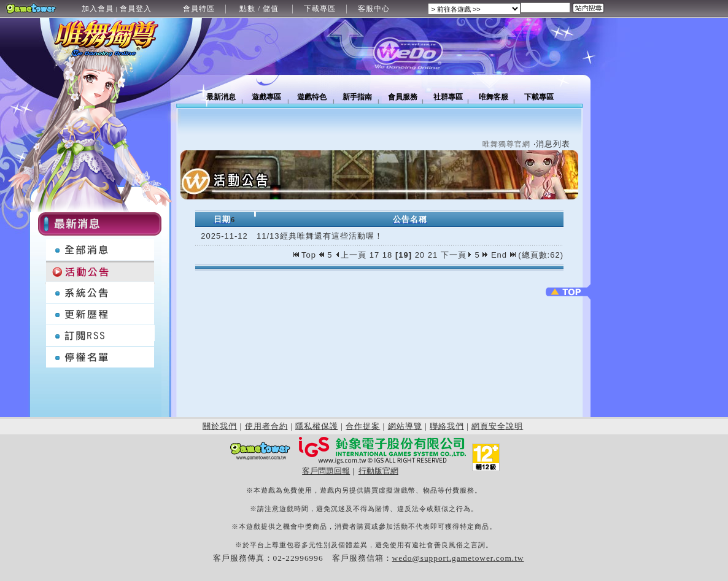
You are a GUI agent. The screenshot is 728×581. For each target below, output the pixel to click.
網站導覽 (405, 426)
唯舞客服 (494, 97)
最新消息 (221, 97)
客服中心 (374, 9)
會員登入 (136, 9)
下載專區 (320, 9)
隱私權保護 (317, 426)
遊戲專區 (266, 97)
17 (374, 255)
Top (306, 255)
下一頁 (456, 255)
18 (387, 255)
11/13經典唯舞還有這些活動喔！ (320, 236)
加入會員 (98, 9)
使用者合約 (266, 426)
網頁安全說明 (497, 426)
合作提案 (363, 426)
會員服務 (403, 97)
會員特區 (199, 9)
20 (420, 255)
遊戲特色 (312, 97)
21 (433, 255)
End (503, 255)
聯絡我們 (447, 426)
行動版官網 (378, 471)
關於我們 (220, 426)
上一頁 (351, 255)
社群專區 (448, 97)
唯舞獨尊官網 (506, 144)
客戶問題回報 (326, 471)
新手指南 (357, 97)
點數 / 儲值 (259, 9)
